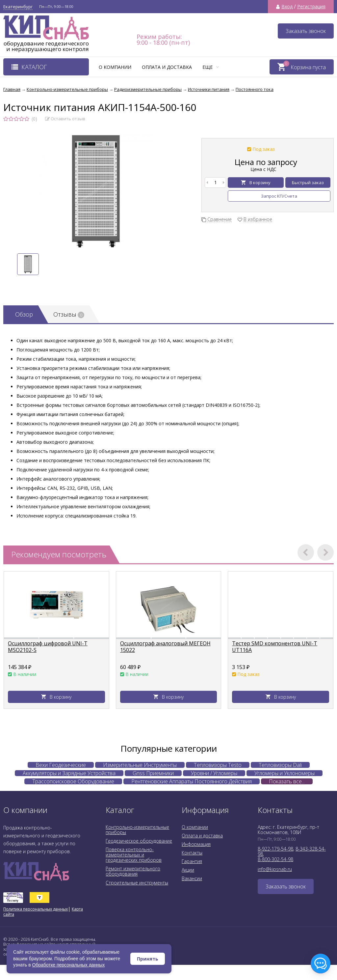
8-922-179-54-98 (275, 849)
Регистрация (311, 7)
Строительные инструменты (137, 883)
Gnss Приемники (153, 773)
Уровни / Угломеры (214, 773)
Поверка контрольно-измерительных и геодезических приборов (134, 855)
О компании (115, 67)
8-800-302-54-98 (275, 859)
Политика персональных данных (36, 909)
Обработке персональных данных (69, 965)
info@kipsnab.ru (275, 869)
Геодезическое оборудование (139, 841)
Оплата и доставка (167, 67)
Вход (287, 7)
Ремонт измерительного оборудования (133, 871)
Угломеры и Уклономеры (285, 773)
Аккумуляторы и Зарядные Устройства (69, 773)
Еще (211, 67)
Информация (196, 844)
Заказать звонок (306, 31)
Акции (188, 870)
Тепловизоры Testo (218, 765)
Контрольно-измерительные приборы (137, 830)
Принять (148, 959)
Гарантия (192, 861)
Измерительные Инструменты (140, 765)
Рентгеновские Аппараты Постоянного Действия (192, 781)
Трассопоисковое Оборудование (73, 781)
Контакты (192, 853)
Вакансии (192, 878)
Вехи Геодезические (61, 765)
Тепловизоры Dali (280, 765)
